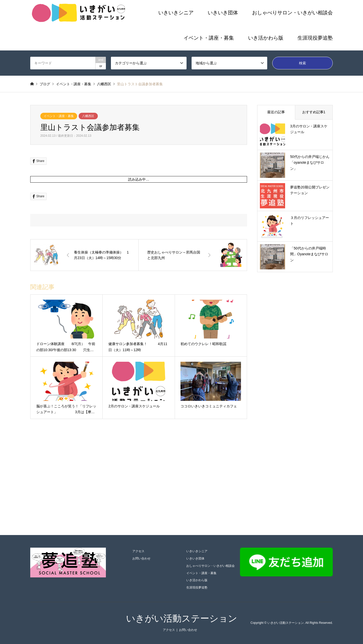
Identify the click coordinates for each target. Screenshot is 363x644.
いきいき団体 (223, 13)
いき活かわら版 (266, 38)
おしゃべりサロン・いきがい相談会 (292, 13)
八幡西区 (88, 116)
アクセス (138, 551)
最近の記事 (276, 112)
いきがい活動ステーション (182, 618)
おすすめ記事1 (314, 112)
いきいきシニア (176, 13)
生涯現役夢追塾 (315, 38)
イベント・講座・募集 (209, 38)
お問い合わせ (141, 558)
